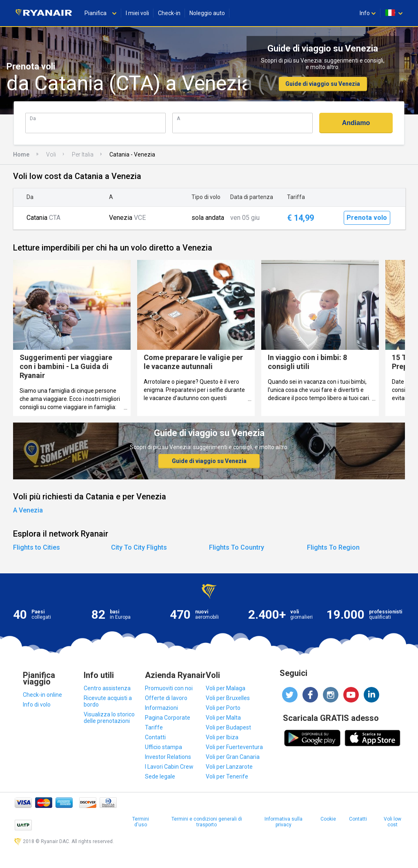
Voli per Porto (223, 708)
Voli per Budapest (228, 727)
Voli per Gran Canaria (233, 757)
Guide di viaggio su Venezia (323, 84)
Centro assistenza (107, 688)
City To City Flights (139, 547)
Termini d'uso (141, 822)
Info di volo (37, 705)
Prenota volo (367, 218)
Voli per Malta (223, 718)
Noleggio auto (207, 13)
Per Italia (83, 154)
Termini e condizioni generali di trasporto (207, 822)
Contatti (155, 737)
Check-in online (42, 695)
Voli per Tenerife (227, 776)
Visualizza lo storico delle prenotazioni (109, 718)
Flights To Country (237, 547)
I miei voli (137, 13)
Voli (51, 154)
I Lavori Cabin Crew (169, 767)
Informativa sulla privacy (283, 822)
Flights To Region (333, 547)
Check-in (169, 13)
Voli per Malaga (226, 688)
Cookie (328, 819)
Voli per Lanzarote (229, 767)
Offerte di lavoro (166, 698)
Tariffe (154, 727)
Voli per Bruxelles (228, 698)
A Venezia (28, 510)
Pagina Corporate (168, 718)
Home (21, 154)
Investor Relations (168, 757)
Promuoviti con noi (169, 688)
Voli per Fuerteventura (234, 747)
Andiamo (356, 123)
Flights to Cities (37, 547)
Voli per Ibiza (222, 737)
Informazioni (161, 708)
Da (33, 118)
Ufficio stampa (163, 747)
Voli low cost (392, 822)
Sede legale (160, 776)
